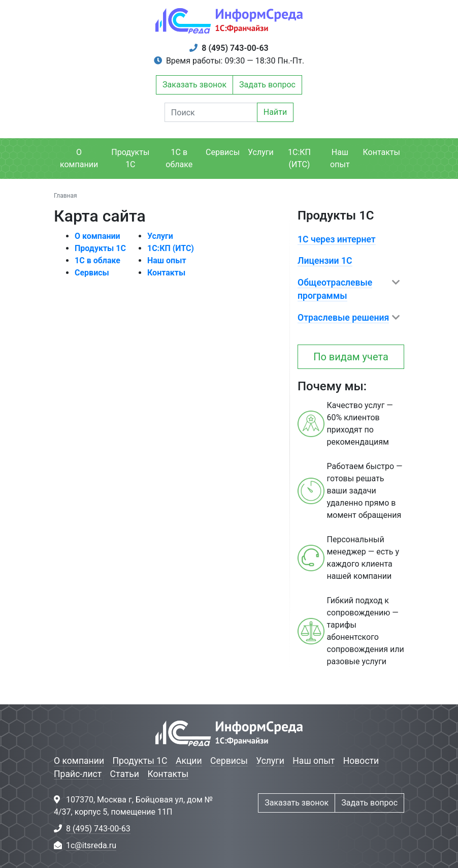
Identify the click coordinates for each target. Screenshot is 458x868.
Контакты (382, 152)
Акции (189, 761)
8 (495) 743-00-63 (235, 48)
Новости (361, 761)
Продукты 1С (130, 158)
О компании (79, 158)
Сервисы (223, 152)
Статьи (125, 774)
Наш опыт (340, 158)
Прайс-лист (78, 774)
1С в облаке (179, 158)
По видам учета (351, 357)
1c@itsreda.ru (91, 845)
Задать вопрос (267, 85)
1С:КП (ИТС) (299, 158)
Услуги (261, 152)
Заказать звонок (194, 85)
